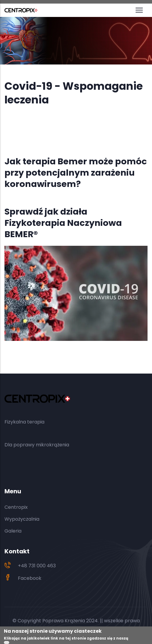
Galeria (13, 531)
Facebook (30, 578)
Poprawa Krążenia (64, 621)
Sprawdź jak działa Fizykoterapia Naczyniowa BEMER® (63, 223)
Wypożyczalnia (22, 519)
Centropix (16, 507)
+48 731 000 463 (37, 566)
